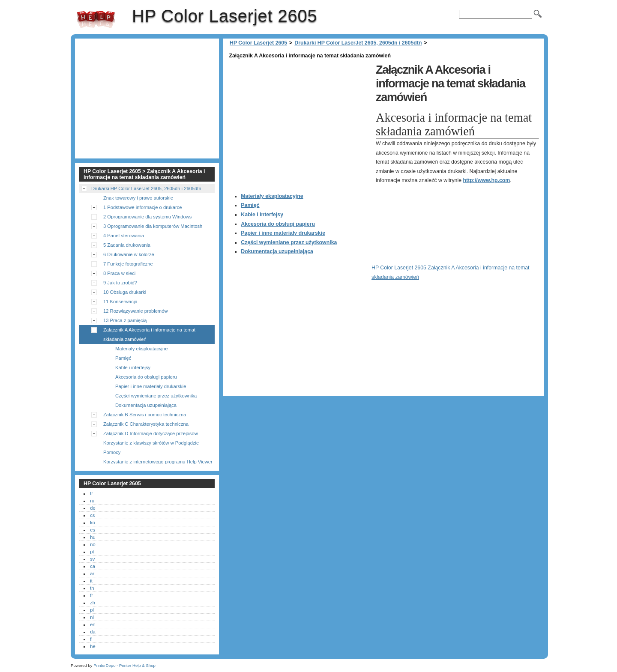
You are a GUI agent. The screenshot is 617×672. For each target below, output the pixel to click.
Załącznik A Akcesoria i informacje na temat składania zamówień (149, 335)
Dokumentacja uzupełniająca (277, 251)
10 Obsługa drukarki (125, 292)
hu (93, 537)
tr (91, 493)
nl (92, 617)
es (93, 530)
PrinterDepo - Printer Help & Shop (124, 665)
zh (93, 603)
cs (92, 515)
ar (92, 573)
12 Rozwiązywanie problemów (135, 311)
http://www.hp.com (487, 180)
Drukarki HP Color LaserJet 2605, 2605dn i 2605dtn (358, 43)
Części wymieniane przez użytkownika (289, 242)
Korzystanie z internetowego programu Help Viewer (158, 462)
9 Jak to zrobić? (120, 283)
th (92, 588)
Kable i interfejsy (262, 215)
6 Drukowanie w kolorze (129, 254)
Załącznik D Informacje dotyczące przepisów (151, 433)
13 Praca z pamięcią (125, 320)
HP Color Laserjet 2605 (96, 19)
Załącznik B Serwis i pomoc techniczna (145, 415)
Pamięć (250, 205)
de (93, 508)
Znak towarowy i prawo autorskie (138, 198)
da (93, 632)
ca (93, 566)
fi (91, 639)
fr (91, 595)
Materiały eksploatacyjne (272, 196)
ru (92, 501)
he (93, 646)
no (93, 544)
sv (92, 559)
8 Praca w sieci (119, 273)
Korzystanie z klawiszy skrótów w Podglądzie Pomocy (151, 448)
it (91, 581)
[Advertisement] (300, 121)
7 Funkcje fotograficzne (128, 264)
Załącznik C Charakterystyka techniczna (146, 424)
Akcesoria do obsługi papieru (278, 224)
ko (93, 523)
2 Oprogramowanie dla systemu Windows (147, 217)
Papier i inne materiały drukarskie (283, 233)
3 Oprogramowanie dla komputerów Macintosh (153, 226)
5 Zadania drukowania (127, 245)
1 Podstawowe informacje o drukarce (142, 207)
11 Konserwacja (120, 302)
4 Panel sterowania (124, 236)
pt (92, 552)
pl (92, 610)
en (93, 624)
